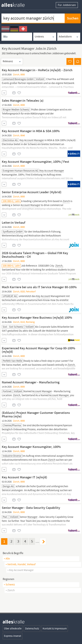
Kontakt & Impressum (55, 628)
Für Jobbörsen (67, 5)
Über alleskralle (13, 628)
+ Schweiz (9, 585)
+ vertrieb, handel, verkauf (20, 564)
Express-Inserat (13, 636)
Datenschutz (32, 628)
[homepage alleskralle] (16, 4)
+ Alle (7, 559)
